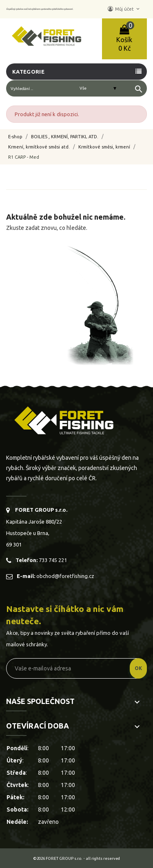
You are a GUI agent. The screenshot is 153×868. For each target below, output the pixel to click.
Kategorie (28, 72)
